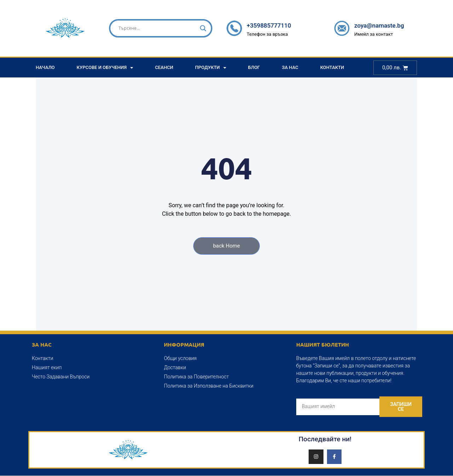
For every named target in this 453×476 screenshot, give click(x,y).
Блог (254, 67)
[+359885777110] (234, 28)
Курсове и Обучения (105, 68)
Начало (45, 67)
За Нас (290, 67)
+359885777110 (269, 25)
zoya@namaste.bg (379, 25)
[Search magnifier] (203, 28)
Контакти (332, 67)
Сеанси (164, 67)
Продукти (211, 68)
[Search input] (157, 28)
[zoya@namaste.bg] (342, 28)
